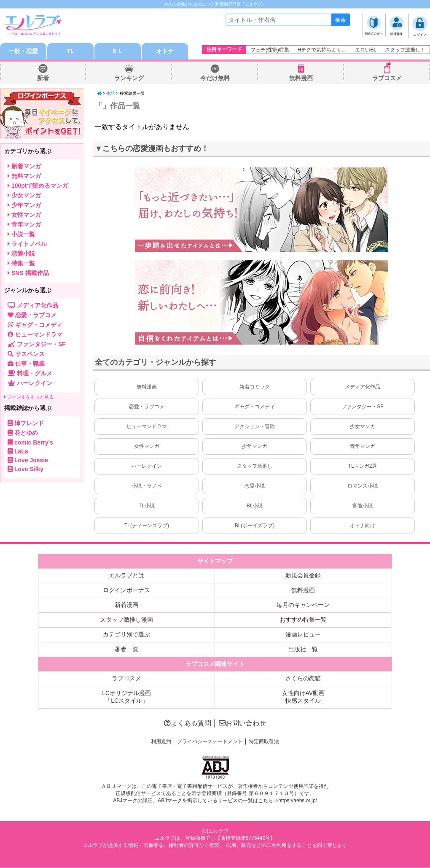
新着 (43, 78)
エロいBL (366, 50)
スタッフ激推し (255, 466)
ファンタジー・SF (362, 407)
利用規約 (161, 742)
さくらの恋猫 (303, 679)
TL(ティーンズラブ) (147, 526)
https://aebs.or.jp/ (297, 801)
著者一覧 (126, 650)
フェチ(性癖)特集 (270, 50)
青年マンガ (363, 447)
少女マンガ (363, 427)
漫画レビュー (303, 635)
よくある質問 (188, 724)
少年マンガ (255, 447)
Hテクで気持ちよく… (322, 50)
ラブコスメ (387, 78)
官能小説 (363, 506)
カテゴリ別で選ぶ (126, 635)
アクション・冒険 (255, 427)
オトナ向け (363, 526)
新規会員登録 (303, 576)
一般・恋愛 (23, 51)
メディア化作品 (363, 387)
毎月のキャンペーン (303, 605)
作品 (110, 94)
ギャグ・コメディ (255, 407)
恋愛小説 (255, 486)
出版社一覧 (303, 650)
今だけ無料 (215, 78)
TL (70, 51)
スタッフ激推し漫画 (126, 620)
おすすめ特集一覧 (303, 620)
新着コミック (255, 387)
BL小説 (255, 506)
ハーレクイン (147, 466)
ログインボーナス (126, 590)
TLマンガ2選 (363, 466)
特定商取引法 (264, 742)
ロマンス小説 (363, 486)
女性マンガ (147, 447)
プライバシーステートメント (210, 742)
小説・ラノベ (147, 486)
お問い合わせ (242, 724)
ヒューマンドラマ (147, 427)
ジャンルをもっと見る (29, 397)
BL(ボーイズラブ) (255, 526)
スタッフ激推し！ (405, 50)
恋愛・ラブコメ (147, 407)
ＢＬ (118, 51)
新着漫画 (126, 605)
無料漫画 (301, 78)
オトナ (165, 51)
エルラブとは (126, 576)
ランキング (129, 78)
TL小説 (147, 506)
